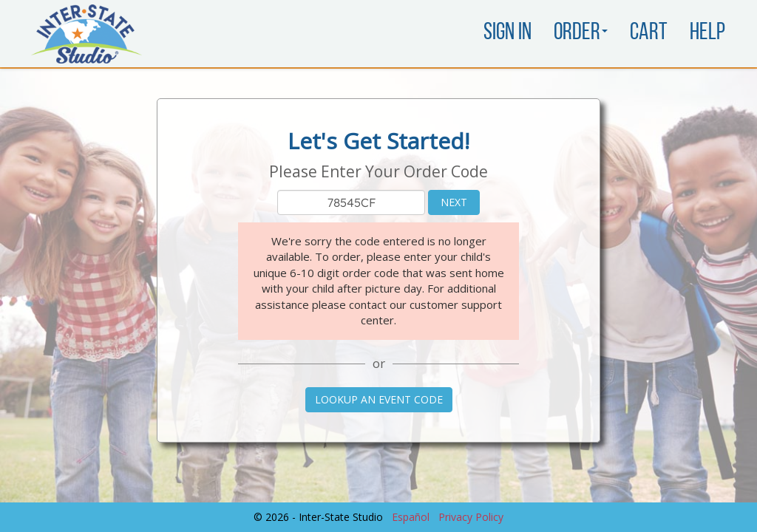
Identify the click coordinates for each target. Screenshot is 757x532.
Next (454, 202)
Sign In (508, 33)
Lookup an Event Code (379, 399)
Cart (649, 33)
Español (411, 517)
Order (581, 33)
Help (707, 33)
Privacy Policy (471, 517)
